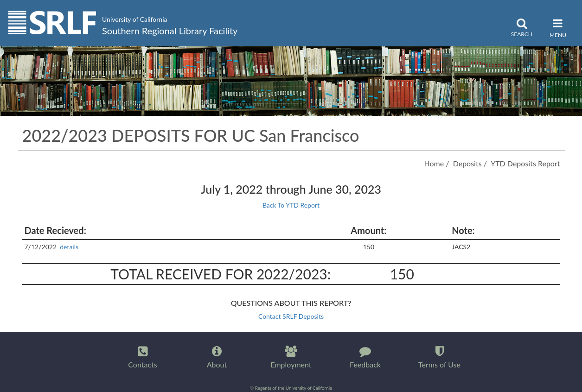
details (69, 247)
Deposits (467, 163)
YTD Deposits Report (525, 163)
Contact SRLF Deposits (291, 316)
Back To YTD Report (291, 205)
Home (434, 163)
